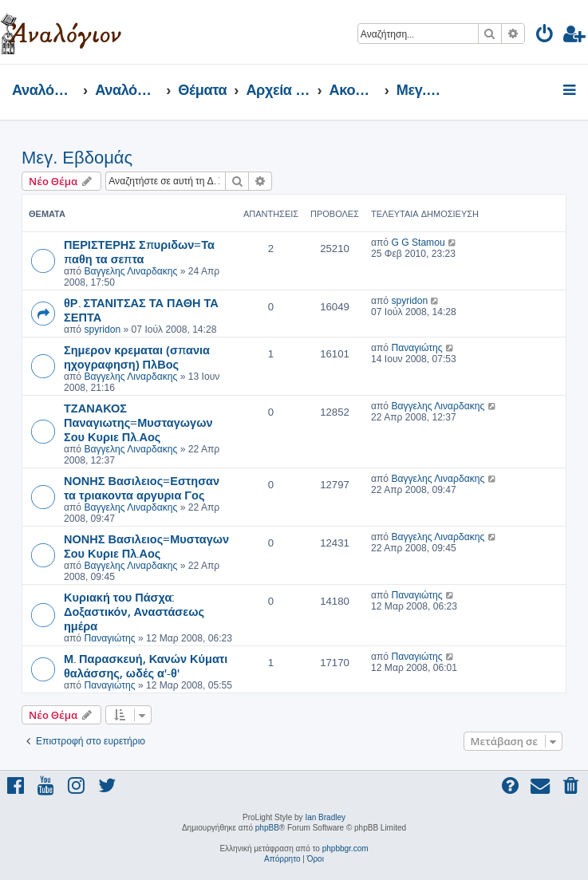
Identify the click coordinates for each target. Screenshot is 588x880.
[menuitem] (545, 36)
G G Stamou (418, 243)
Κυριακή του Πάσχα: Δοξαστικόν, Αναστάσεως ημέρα (134, 611)
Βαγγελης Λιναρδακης (130, 271)
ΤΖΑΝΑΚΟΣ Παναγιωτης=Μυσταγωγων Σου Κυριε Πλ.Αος (138, 422)
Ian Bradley (325, 817)
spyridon (102, 330)
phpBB (267, 828)
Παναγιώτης (416, 348)
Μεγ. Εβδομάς (77, 158)
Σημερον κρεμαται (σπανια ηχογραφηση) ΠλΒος (137, 357)
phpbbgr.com (345, 848)
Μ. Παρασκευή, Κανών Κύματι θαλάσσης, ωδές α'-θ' (146, 665)
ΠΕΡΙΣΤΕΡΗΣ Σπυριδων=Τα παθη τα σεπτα (139, 251)
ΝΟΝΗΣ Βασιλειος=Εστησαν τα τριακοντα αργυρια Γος (142, 487)
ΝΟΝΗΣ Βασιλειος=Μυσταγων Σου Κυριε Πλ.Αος (146, 546)
